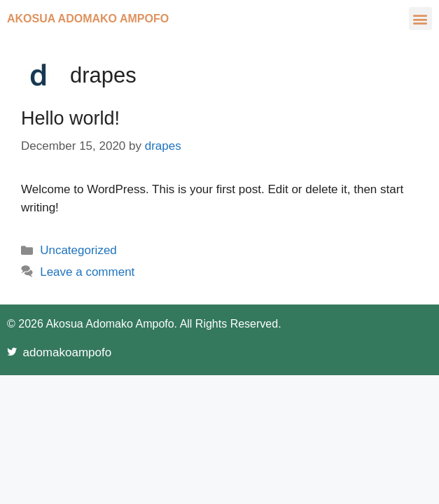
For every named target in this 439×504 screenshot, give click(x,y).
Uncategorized (78, 250)
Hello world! (70, 118)
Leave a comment (87, 272)
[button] (420, 19)
